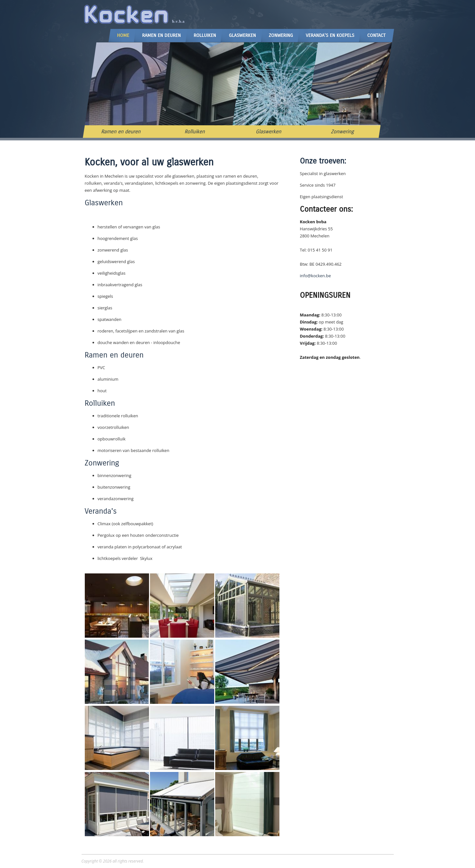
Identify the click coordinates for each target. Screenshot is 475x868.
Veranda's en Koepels (330, 35)
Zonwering (281, 35)
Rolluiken (205, 35)
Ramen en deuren (121, 132)
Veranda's (101, 511)
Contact (376, 35)
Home (123, 35)
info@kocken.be (316, 276)
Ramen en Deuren (161, 35)
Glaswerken (242, 35)
